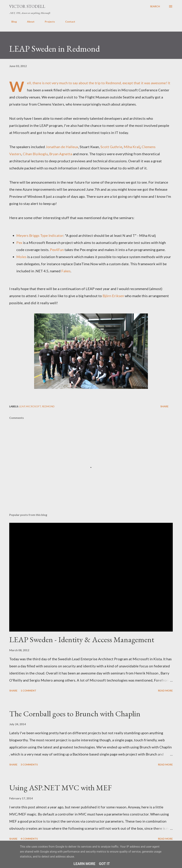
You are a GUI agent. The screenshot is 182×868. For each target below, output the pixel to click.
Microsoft (33, 406)
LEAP (22, 406)
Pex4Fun (57, 250)
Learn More (85, 864)
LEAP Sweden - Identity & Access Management (82, 639)
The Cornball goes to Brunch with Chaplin (75, 714)
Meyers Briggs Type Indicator (40, 235)
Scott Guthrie (111, 147)
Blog (12, 22)
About (29, 22)
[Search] (155, 6)
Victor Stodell (27, 6)
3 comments (29, 764)
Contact (68, 22)
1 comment (28, 691)
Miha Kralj (132, 147)
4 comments (29, 839)
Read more (165, 691)
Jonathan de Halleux (62, 147)
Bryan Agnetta (61, 154)
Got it (105, 864)
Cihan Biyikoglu (35, 154)
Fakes (66, 271)
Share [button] (164, 406)
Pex (19, 243)
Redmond (48, 406)
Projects (48, 22)
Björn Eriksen (113, 296)
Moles (21, 257)
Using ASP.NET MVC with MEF (61, 788)
